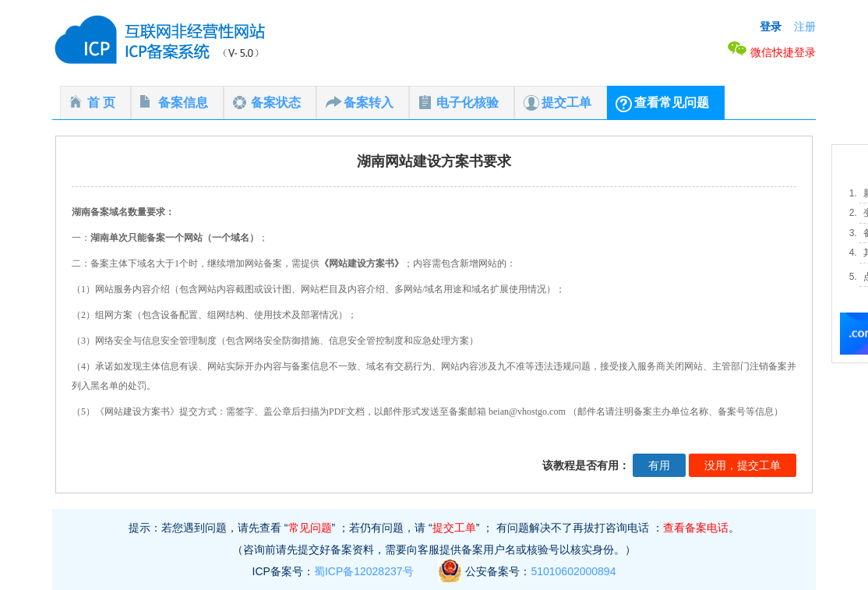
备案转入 (369, 102)
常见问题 (310, 528)
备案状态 (276, 102)
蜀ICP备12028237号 (364, 571)
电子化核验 (468, 102)
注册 (805, 26)
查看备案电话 (696, 528)
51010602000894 (573, 571)
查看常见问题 (672, 102)
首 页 (101, 102)
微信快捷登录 (771, 52)
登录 (771, 26)
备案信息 (183, 102)
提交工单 (566, 102)
